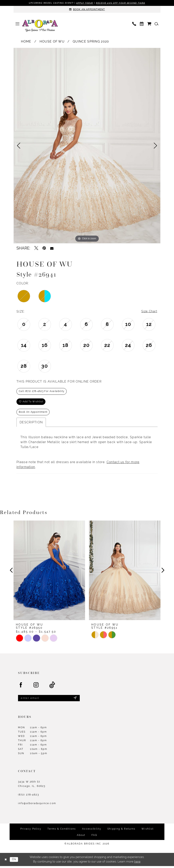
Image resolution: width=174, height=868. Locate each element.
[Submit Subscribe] (75, 700)
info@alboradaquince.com (37, 805)
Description (31, 424)
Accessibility (92, 831)
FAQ (94, 837)
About (81, 837)
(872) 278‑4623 (29, 797)
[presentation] (49, 572)
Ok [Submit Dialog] (15, 861)
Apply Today (85, 3)
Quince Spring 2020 (91, 42)
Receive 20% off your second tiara (121, 3)
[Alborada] (40, 26)
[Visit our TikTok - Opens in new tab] (52, 687)
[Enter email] (49, 700)
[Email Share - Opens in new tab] (52, 248)
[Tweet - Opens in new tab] (36, 248)
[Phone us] (134, 24)
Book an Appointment (33, 414)
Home (26, 42)
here (137, 863)
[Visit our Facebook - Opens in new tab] (21, 687)
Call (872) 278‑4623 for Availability (42, 392)
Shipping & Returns (121, 831)
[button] (17, 24)
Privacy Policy (31, 831)
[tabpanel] (87, 146)
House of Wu (52, 42)
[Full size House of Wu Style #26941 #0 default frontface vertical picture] (87, 146)
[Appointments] (87, 10)
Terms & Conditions (62, 831)
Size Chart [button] (149, 312)
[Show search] (157, 24)
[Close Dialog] (6, 861)
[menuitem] (17, 24)
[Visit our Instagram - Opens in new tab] (36, 687)
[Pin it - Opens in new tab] (44, 248)
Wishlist (148, 831)
